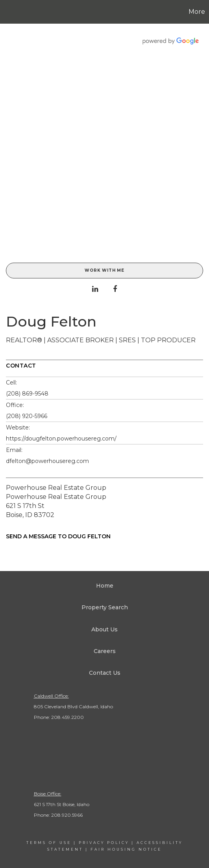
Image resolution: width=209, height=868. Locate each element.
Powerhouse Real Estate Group (56, 488)
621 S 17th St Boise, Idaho (62, 804)
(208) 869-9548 (27, 394)
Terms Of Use (49, 843)
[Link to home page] (7, 12)
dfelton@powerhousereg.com (47, 461)
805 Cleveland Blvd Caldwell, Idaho (73, 707)
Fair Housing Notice (126, 849)
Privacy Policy (104, 843)
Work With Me (104, 270)
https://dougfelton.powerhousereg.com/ (61, 439)
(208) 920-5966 (27, 416)
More (197, 12)
